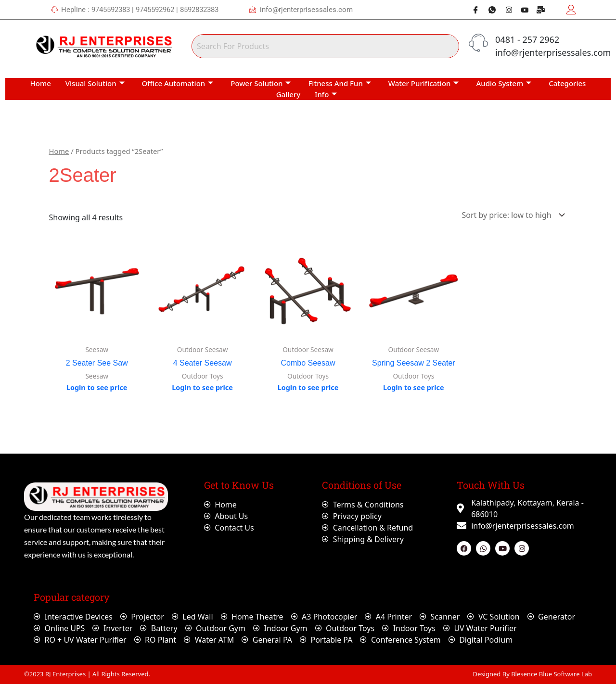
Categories (567, 83)
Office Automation (178, 83)
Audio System (504, 83)
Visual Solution (95, 83)
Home (41, 83)
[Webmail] (538, 10)
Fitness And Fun (339, 83)
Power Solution (261, 83)
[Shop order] (512, 215)
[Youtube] (521, 10)
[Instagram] (505, 10)
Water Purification (424, 83)
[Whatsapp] (488, 10)
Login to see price (97, 387)
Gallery (288, 94)
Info (326, 94)
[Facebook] (472, 10)
